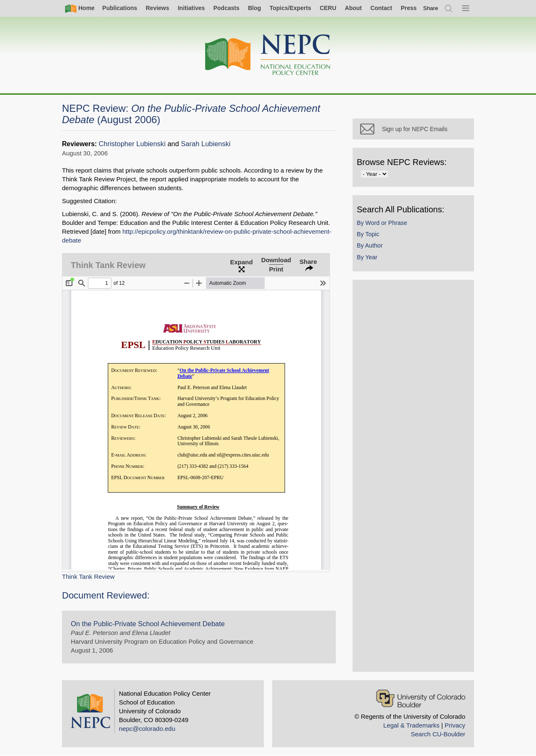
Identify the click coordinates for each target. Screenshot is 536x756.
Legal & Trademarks (411, 725)
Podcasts (226, 8)
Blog (254, 8)
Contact (381, 8)
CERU (328, 8)
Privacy (455, 725)
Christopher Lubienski (132, 144)
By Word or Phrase (382, 223)
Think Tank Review (88, 577)
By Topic (368, 234)
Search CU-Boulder (438, 734)
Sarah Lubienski (206, 144)
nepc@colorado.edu (147, 729)
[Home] (268, 55)
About (353, 8)
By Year (367, 257)
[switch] (431, 8)
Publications (120, 8)
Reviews (157, 8)
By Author (370, 245)
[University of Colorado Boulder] (421, 698)
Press (409, 8)
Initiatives (191, 8)
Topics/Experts (290, 8)
